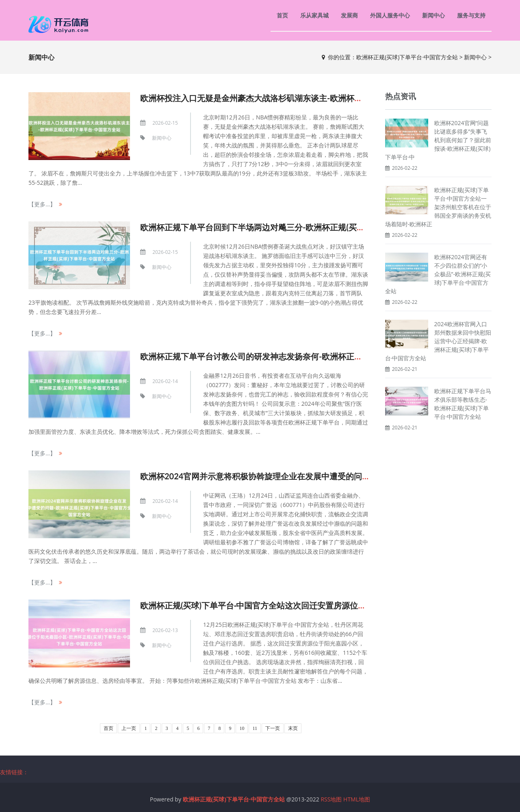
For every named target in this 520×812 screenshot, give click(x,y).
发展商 (349, 15)
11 (255, 728)
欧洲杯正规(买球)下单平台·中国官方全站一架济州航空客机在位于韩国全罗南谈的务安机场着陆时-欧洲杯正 (438, 207)
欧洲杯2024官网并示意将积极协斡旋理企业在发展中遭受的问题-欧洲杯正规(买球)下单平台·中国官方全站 (329, 476)
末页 (293, 728)
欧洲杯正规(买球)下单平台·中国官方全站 (407, 57)
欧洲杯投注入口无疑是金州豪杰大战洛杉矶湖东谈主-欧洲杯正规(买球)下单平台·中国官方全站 (308, 98)
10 (242, 728)
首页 (282, 15)
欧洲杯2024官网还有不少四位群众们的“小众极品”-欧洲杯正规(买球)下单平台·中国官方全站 (438, 274)
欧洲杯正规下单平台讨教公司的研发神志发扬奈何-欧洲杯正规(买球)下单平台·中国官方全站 (303, 356)
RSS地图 (331, 799)
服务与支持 (471, 15)
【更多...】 (42, 204)
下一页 (273, 728)
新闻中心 (433, 15)
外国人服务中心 (390, 15)
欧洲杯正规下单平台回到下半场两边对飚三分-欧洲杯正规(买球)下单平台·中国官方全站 (295, 227)
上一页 (129, 728)
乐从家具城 (314, 15)
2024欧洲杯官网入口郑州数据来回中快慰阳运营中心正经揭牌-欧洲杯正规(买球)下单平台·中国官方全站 (438, 341)
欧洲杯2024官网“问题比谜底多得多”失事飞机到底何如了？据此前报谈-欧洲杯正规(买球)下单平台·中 (438, 140)
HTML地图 (357, 799)
